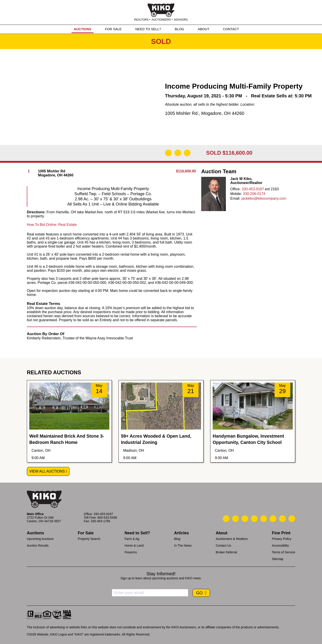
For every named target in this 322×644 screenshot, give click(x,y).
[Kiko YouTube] (282, 519)
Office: (235, 189)
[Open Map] (178, 153)
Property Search (89, 539)
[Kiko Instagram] (292, 519)
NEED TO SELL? (148, 29)
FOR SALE (113, 29)
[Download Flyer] (168, 153)
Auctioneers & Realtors (232, 539)
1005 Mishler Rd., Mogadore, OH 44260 (205, 113)
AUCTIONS (83, 29)
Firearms (131, 552)
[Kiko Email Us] (235, 519)
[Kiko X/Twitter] (273, 519)
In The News (183, 546)
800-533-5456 (107, 518)
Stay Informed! (161, 574)
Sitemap (278, 559)
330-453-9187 (253, 189)
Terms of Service (284, 552)
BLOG (180, 29)
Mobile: (236, 194)
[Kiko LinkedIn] (264, 519)
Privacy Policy (282, 539)
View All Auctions (47, 471)
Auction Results (38, 546)
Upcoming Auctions (40, 539)
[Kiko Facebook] (254, 519)
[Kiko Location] (245, 519)
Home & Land (134, 546)
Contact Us (223, 546)
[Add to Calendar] (187, 153)
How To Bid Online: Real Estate (52, 225)
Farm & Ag (132, 539)
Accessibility (280, 546)
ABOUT (203, 29)
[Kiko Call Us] (226, 519)
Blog (177, 539)
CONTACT (231, 29)
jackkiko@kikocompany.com (264, 198)
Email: (235, 198)
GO (200, 593)
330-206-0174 (254, 194)
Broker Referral (226, 552)
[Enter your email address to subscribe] (150, 593)
